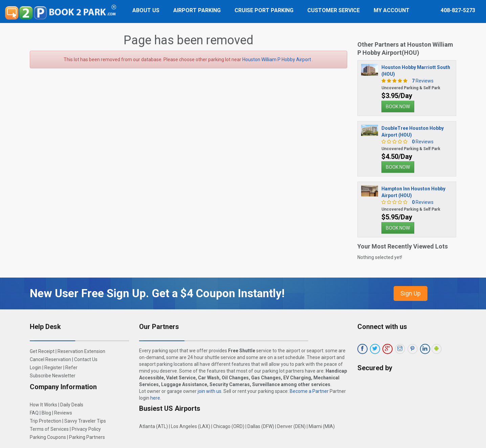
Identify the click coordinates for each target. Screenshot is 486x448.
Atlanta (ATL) (153, 426)
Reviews (421, 81)
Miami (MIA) (322, 426)
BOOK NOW (398, 107)
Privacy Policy (86, 429)
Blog (46, 413)
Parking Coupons (48, 437)
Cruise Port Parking (264, 10)
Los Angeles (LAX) (191, 426)
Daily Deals (72, 405)
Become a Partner (309, 391)
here (155, 398)
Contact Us (86, 359)
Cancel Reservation (50, 359)
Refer (71, 368)
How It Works (43, 405)
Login (36, 368)
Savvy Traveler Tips (85, 421)
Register (53, 368)
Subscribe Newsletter (53, 376)
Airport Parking (197, 10)
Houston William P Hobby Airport (277, 60)
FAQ (34, 413)
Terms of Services (49, 429)
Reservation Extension (81, 351)
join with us (209, 391)
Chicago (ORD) (229, 426)
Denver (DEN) (291, 426)
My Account (392, 10)
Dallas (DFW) (261, 426)
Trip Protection (46, 421)
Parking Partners (87, 437)
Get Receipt (42, 351)
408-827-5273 (458, 10)
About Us (146, 10)
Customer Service (334, 10)
